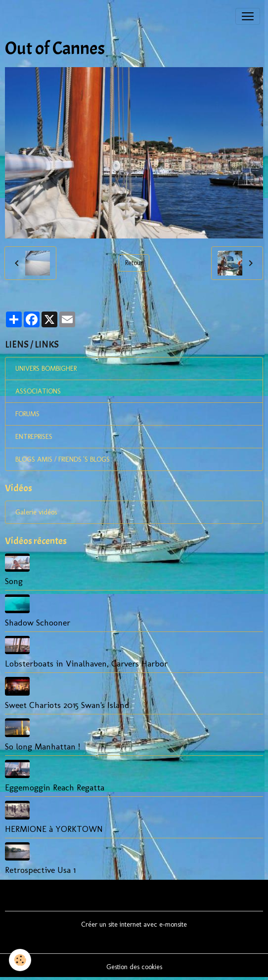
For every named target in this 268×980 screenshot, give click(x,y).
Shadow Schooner (38, 622)
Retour (134, 263)
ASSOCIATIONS (38, 391)
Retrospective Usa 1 (40, 870)
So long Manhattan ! (43, 746)
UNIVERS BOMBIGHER (46, 369)
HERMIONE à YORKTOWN (54, 829)
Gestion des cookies (134, 967)
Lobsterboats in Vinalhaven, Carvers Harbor (86, 663)
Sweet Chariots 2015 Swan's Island (67, 705)
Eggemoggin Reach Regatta (55, 787)
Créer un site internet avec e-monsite (134, 924)
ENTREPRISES (34, 437)
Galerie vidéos (36, 512)
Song (14, 581)
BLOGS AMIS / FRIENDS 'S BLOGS (63, 459)
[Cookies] (20, 960)
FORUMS (27, 414)
